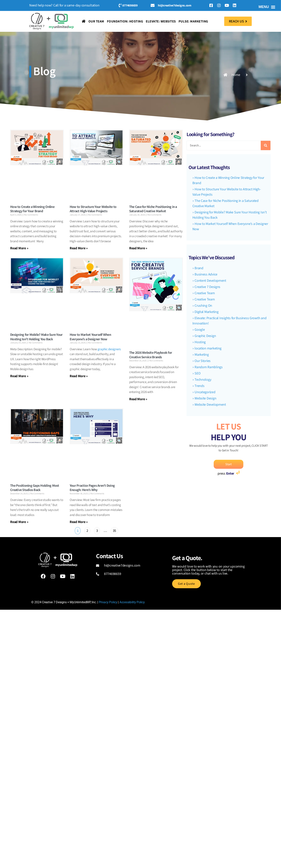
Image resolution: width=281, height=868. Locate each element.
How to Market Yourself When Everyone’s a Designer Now (90, 337)
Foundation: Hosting (125, 21)
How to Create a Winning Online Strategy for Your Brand (32, 209)
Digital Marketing (206, 312)
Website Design (205, 398)
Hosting (200, 342)
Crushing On (203, 306)
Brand (199, 268)
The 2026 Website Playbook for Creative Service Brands (151, 355)
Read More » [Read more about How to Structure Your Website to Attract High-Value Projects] (79, 248)
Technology (203, 380)
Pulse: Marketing (193, 21)
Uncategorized (205, 392)
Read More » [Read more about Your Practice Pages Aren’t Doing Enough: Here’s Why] (79, 522)
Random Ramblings (209, 367)
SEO (197, 373)
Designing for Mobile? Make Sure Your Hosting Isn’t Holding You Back (36, 337)
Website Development (210, 405)
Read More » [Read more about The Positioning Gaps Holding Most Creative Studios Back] (19, 522)
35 (114, 530)
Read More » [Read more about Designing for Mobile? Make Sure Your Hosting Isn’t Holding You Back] (19, 376)
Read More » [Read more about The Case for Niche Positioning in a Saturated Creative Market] (138, 248)
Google (200, 330)
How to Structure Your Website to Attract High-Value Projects (93, 209)
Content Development (210, 281)
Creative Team (205, 293)
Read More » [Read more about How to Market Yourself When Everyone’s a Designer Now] (79, 376)
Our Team (96, 21)
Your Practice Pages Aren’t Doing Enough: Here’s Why (92, 488)
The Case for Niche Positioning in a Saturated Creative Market (153, 209)
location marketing (208, 348)
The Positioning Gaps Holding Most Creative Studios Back (35, 488)
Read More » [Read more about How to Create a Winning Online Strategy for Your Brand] (19, 248)
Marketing (202, 355)
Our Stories (203, 361)
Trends (199, 386)
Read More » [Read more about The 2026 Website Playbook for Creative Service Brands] (138, 399)
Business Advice (206, 274)
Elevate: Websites (161, 21)
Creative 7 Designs (207, 287)
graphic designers (109, 349)
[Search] (266, 145)
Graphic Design (205, 336)
